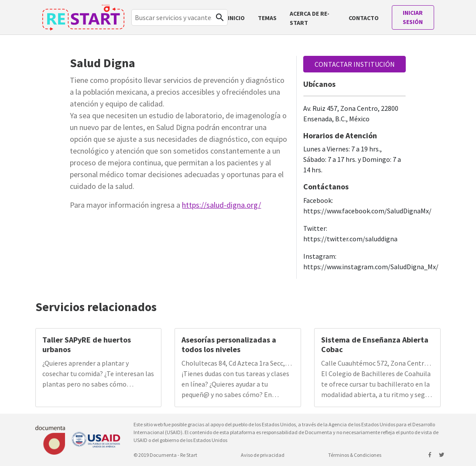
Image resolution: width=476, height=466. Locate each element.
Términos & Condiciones (355, 455)
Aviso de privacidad (263, 455)
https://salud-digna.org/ (221, 205)
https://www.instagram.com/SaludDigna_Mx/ (371, 267)
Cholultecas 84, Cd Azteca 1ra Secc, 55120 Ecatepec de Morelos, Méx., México (233, 363)
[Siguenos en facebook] (430, 455)
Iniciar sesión (413, 17)
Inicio (236, 18)
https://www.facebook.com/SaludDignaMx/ (367, 211)
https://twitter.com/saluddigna (350, 239)
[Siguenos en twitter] (442, 455)
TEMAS (267, 18)
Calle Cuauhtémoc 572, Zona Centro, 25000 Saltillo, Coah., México (375, 363)
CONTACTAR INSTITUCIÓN (355, 64)
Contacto (364, 18)
